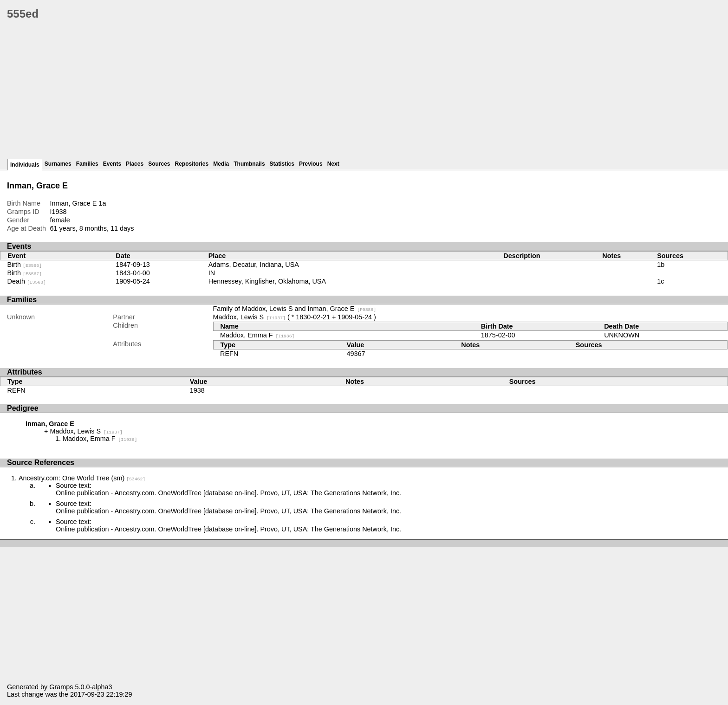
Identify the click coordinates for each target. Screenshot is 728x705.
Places (135, 164)
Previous (311, 164)
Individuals (25, 165)
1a (102, 203)
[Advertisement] (286, 93)
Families (87, 164)
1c (660, 281)
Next (333, 164)
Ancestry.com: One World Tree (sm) (82, 478)
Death (27, 281)
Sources (159, 164)
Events (112, 164)
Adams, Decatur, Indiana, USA (254, 265)
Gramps (61, 687)
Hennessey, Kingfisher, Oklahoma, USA (267, 281)
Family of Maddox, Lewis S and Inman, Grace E (295, 309)
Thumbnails (249, 164)
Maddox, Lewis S (249, 317)
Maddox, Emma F (257, 335)
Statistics (282, 164)
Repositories (192, 164)
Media (221, 164)
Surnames (58, 164)
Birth (25, 265)
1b (661, 265)
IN (212, 273)
